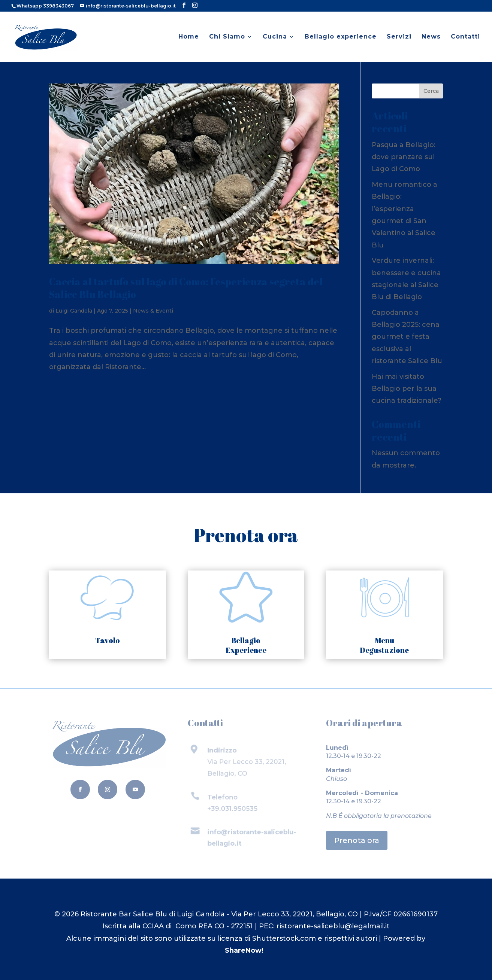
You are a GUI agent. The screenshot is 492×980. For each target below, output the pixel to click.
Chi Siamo (227, 37)
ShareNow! (244, 950)
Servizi (399, 37)
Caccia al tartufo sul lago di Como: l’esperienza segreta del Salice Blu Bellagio (186, 288)
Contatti (465, 37)
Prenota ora (357, 840)
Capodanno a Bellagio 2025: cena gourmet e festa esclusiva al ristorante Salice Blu (407, 337)
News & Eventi (153, 311)
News (431, 37)
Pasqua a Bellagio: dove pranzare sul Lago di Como (404, 157)
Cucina (275, 37)
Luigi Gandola (74, 311)
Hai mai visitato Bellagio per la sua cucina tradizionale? (407, 389)
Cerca (431, 91)
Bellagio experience (341, 37)
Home (189, 37)
